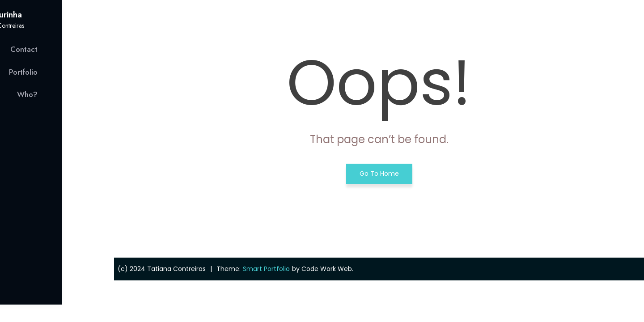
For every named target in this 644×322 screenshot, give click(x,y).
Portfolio (75, 72)
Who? (79, 94)
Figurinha (57, 15)
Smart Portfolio (266, 269)
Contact (76, 49)
